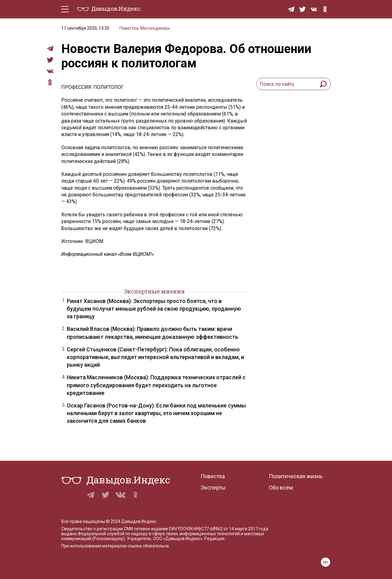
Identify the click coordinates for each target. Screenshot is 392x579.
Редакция (214, 539)
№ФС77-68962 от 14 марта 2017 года (231, 529)
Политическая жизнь (296, 476)
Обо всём (281, 488)
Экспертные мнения (154, 291)
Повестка (213, 476)
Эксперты (213, 488)
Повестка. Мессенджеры (145, 28)
